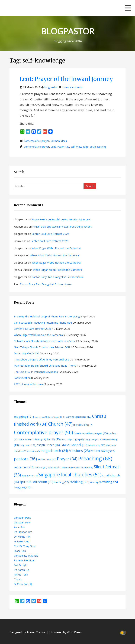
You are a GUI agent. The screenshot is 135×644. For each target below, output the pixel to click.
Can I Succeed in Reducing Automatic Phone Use (43, 323)
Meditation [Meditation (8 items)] (33, 451)
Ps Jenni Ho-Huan (25, 560)
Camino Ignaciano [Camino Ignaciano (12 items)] (79, 417)
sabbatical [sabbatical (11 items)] (56, 467)
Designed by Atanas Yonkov (28, 632)
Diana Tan (20, 551)
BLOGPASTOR (68, 31)
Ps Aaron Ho (22, 570)
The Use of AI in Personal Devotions (36, 372)
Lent (53, 147)
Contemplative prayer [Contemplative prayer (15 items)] (91, 433)
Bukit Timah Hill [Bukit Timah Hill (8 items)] (57, 417)
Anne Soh (19, 527)
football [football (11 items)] (68, 439)
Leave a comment (73, 87)
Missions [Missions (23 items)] (79, 451)
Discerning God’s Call (26, 353)
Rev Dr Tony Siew (25, 546)
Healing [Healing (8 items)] (105, 440)
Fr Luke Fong (22, 541)
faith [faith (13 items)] (41, 439)
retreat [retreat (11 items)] (41, 467)
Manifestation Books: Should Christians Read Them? (45, 366)
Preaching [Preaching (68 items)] (95, 458)
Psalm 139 (63, 147)
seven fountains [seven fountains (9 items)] (84, 467)
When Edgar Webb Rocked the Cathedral (56, 248)
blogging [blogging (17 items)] (23, 417)
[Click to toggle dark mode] (124, 632)
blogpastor (51, 87)
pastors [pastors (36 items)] (25, 459)
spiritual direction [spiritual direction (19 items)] (36, 482)
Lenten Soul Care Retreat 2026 (50, 234)
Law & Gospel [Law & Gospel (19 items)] (74, 445)
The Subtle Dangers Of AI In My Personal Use (42, 359)
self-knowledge (80, 147)
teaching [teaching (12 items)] (61, 482)
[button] (128, 8)
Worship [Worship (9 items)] (96, 482)
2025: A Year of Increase (29, 384)
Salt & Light (21, 565)
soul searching (98, 147)
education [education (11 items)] (27, 439)
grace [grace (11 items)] (94, 439)
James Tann (21, 574)
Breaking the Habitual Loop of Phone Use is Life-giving (47, 316)
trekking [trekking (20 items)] (79, 482)
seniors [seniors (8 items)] (69, 468)
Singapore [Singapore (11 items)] (30, 475)
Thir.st (18, 579)
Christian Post (22, 518)
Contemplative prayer (36, 141)
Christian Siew (22, 522)
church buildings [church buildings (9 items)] (83, 425)
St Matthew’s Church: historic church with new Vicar (45, 341)
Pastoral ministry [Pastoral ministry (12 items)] (102, 451)
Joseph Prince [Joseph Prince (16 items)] (48, 445)
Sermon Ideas (59, 141)
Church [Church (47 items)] (60, 424)
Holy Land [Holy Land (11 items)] (27, 445)
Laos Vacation (22, 378)
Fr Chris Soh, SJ (23, 584)
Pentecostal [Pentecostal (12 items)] (47, 459)
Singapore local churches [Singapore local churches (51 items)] (70, 474)
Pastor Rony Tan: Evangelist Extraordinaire (58, 277)
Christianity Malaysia (26, 556)
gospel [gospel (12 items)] (81, 439)
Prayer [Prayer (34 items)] (67, 459)
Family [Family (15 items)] (54, 439)
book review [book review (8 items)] (40, 417)
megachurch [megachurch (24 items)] (54, 451)
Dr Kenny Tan (22, 537)
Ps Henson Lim (23, 532)
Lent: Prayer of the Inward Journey (66, 79)
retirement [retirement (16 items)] (24, 467)
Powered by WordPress (66, 632)
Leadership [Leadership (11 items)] (97, 445)
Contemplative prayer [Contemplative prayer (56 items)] (43, 432)
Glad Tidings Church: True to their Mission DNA (42, 347)
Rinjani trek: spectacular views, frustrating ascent (61, 219)
